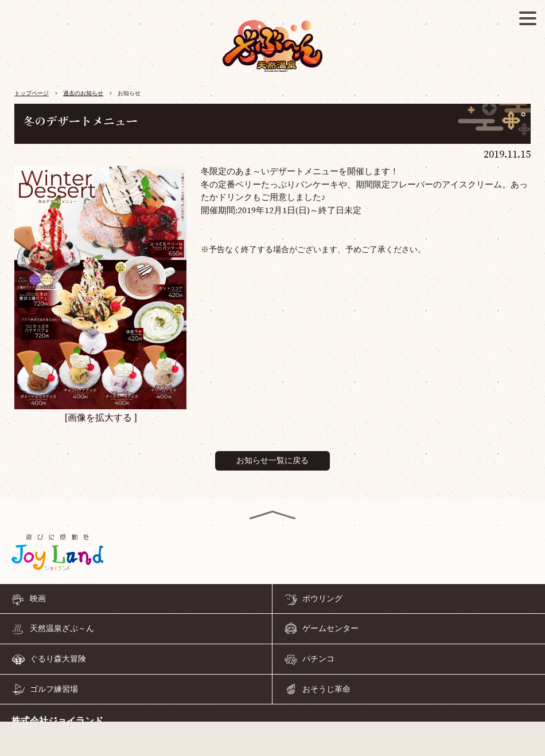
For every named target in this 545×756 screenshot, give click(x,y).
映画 (38, 598)
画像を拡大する (100, 418)
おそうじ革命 (326, 689)
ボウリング (322, 598)
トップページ (32, 93)
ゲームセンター (330, 629)
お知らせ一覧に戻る (272, 461)
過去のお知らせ (83, 93)
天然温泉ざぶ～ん (62, 629)
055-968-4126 (272, 741)
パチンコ (318, 659)
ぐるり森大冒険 (58, 659)
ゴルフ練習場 (54, 689)
